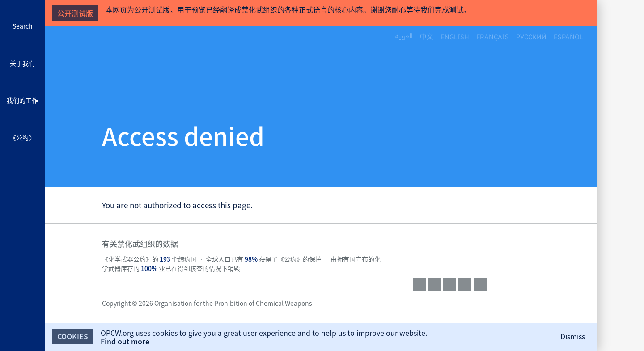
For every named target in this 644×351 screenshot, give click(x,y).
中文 (427, 36)
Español (568, 36)
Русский (531, 36)
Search (23, 26)
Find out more (125, 341)
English (455, 36)
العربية (404, 36)
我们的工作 (22, 100)
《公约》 (22, 137)
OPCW (477, 252)
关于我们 (22, 63)
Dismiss (573, 336)
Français (493, 36)
